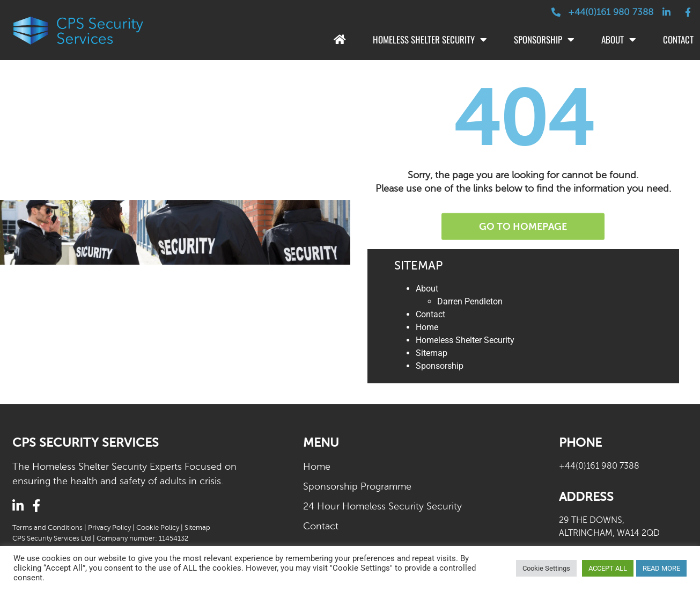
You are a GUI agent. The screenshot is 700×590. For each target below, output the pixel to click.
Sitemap (432, 353)
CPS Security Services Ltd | (54, 538)
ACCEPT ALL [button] (608, 568)
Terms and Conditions (47, 528)
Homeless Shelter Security (430, 40)
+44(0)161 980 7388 (599, 466)
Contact (430, 314)
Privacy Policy (109, 528)
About (619, 40)
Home (427, 327)
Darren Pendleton (470, 301)
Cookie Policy (158, 528)
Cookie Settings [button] (546, 568)
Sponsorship (544, 40)
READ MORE (661, 568)
